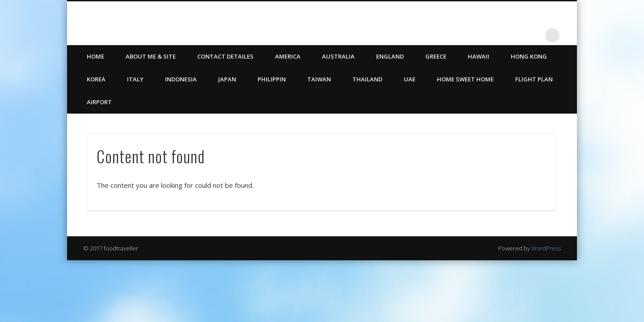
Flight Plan (534, 79)
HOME (95, 56)
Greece (436, 56)
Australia (338, 56)
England (390, 56)
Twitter (516, 35)
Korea (96, 79)
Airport (99, 102)
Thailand (367, 79)
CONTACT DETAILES (225, 56)
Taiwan (319, 79)
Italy (135, 79)
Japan (227, 79)
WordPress (546, 248)
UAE (410, 79)
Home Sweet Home (465, 79)
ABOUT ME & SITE (151, 56)
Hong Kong (529, 56)
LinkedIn (534, 35)
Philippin (272, 79)
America (288, 56)
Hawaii (479, 56)
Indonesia (181, 79)
